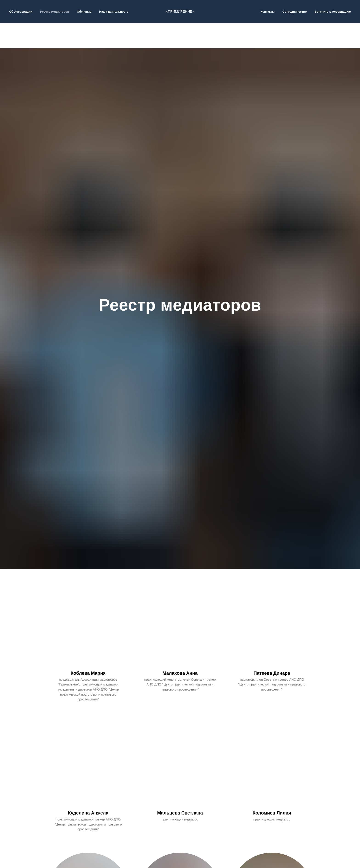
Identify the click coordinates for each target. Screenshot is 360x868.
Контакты (268, 12)
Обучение (84, 12)
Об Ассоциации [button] (21, 12)
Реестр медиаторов (55, 12)
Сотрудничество (295, 12)
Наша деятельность (114, 12)
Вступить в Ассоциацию (333, 12)
